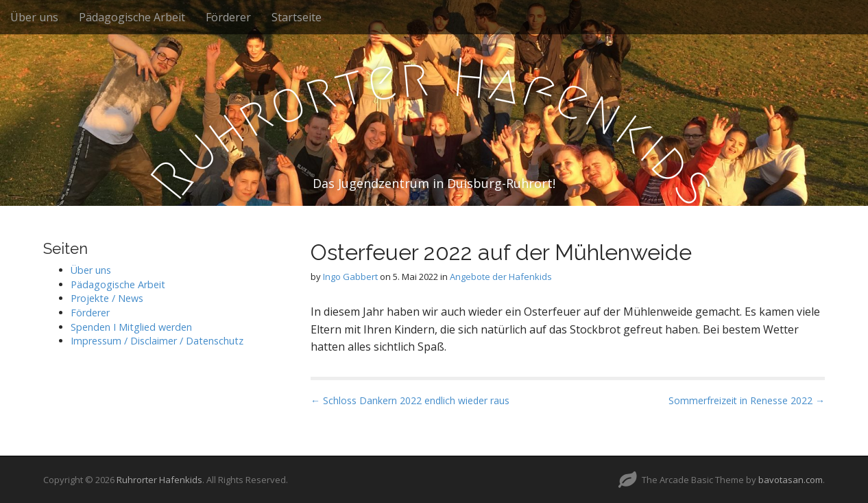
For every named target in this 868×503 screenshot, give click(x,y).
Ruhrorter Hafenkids (159, 480)
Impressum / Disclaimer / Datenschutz (157, 341)
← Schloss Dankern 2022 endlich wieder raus (410, 400)
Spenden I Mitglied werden (131, 327)
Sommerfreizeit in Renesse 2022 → (747, 400)
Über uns (34, 17)
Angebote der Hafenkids (501, 277)
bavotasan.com (791, 480)
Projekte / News (107, 298)
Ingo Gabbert (350, 277)
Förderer (228, 17)
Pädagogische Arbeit (132, 17)
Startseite (297, 17)
